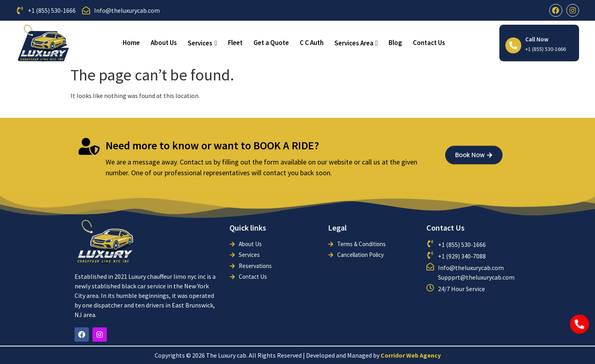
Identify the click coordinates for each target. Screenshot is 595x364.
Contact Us (429, 43)
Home (131, 43)
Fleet (235, 43)
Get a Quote (271, 43)
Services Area (356, 43)
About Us (164, 43)
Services (202, 43)
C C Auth (312, 43)
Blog (395, 43)
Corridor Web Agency (411, 355)
